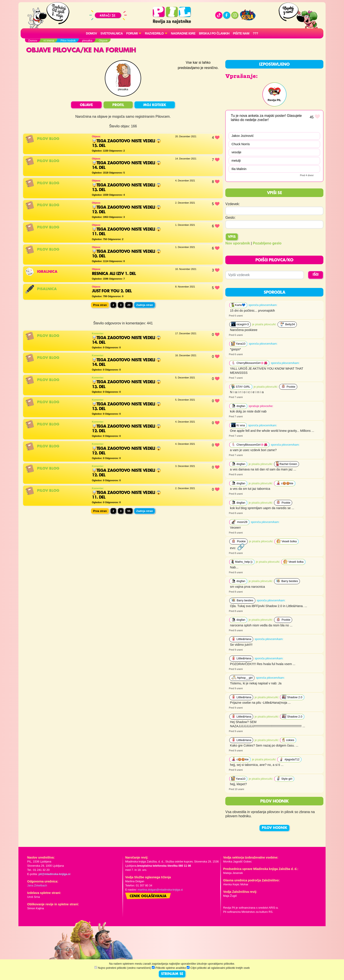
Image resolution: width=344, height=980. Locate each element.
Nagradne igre (183, 33)
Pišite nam (241, 33)
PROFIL (118, 105)
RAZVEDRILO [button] (154, 33)
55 (129, 511)
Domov (91, 33)
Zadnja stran (145, 305)
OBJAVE (86, 105)
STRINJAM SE (172, 974)
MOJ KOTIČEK (155, 105)
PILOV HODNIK (274, 828)
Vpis (232, 237)
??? (255, 33)
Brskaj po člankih (214, 33)
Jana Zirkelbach (37, 885)
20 (129, 305)
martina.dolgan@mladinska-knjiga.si (160, 890)
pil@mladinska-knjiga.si (54, 874)
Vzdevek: (233, 204)
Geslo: (230, 218)
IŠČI (316, 275)
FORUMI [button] (132, 33)
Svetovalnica (112, 33)
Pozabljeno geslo (267, 243)
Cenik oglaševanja (148, 896)
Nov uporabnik (238, 243)
